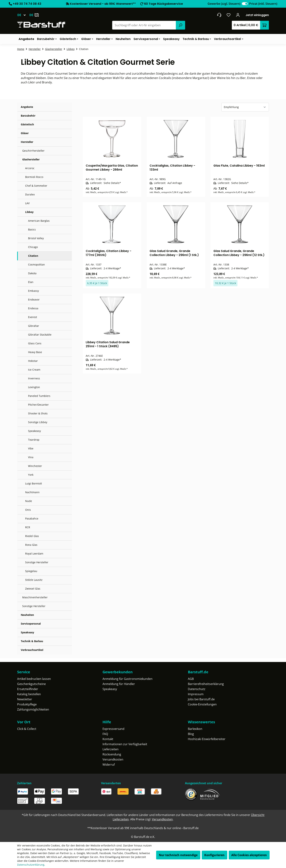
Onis (28, 510)
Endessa (33, 308)
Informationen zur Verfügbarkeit (125, 744)
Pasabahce (32, 518)
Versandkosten (113, 759)
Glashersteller (31, 159)
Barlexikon (195, 729)
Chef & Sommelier (36, 186)
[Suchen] (180, 25)
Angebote (27, 107)
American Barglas (39, 221)
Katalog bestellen (29, 694)
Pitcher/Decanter (38, 405)
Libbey (29, 212)
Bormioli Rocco (34, 177)
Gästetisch (27, 124)
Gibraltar (34, 326)
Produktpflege (27, 704)
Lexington (34, 387)
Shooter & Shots (38, 413)
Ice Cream (34, 370)
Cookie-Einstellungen (202, 704)
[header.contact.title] (219, 15)
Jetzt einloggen (257, 15)
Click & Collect (27, 729)
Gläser (25, 133)
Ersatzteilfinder (28, 689)
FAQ (105, 734)
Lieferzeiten (111, 749)
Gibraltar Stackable (40, 335)
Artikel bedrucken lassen (34, 679)
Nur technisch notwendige (178, 855)
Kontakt (108, 739)
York (31, 475)
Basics (32, 229)
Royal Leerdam (34, 554)
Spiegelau (31, 571)
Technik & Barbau (32, 641)
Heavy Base (35, 352)
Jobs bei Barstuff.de (201, 699)
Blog (191, 734)
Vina (31, 457)
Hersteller (27, 142)
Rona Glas (31, 545)
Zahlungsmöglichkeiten (33, 709)
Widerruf (109, 765)
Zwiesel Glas (33, 589)
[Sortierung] (245, 107)
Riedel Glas (32, 536)
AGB (191, 679)
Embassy (33, 291)
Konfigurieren (214, 855)
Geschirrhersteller (33, 151)
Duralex (30, 194)
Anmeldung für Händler (119, 684)
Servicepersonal (31, 624)
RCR (28, 527)
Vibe (31, 448)
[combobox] (144, 25)
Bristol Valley (36, 238)
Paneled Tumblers (39, 396)
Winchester (35, 466)
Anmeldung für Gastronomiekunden (127, 679)
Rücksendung (112, 754)
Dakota (32, 273)
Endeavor (34, 300)
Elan (31, 282)
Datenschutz (197, 689)
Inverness (34, 378)
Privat (263, 4)
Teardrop (34, 440)
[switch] (245, 4)
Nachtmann (32, 492)
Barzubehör (28, 116)
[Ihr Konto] (238, 15)
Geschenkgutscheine (31, 684)
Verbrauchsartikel (32, 650)
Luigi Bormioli (34, 483)
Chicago (33, 247)
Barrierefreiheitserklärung (206, 684)
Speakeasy (34, 431)
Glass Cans (35, 343)
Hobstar (33, 361)
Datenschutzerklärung (31, 865)
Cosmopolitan (36, 264)
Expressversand (113, 729)
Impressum (196, 694)
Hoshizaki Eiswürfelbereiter (207, 739)
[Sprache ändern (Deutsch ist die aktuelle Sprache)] (23, 15)
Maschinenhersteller (35, 597)
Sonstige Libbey (38, 422)
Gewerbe (224, 4)
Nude (29, 501)
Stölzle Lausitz (34, 580)
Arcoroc (30, 168)
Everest (33, 317)
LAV (27, 203)
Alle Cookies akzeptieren (249, 855)
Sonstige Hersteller (37, 562)
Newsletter (25, 699)
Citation (33, 256)
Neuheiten (27, 615)
